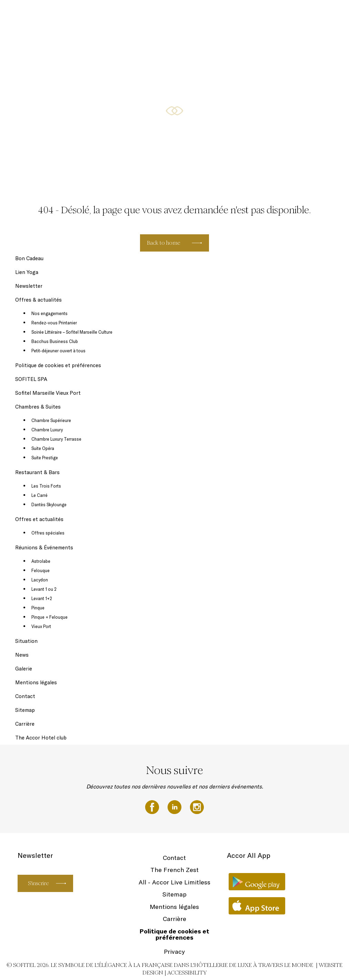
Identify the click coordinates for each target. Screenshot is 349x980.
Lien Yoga (27, 272)
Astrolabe (41, 561)
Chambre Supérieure (51, 420)
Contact (25, 696)
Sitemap (25, 710)
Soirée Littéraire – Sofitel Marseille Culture (72, 332)
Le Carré (39, 495)
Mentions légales (36, 682)
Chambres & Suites (246, 14)
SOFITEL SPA (135, 14)
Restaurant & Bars (289, 14)
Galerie (24, 669)
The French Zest (174, 870)
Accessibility (187, 973)
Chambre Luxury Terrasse (56, 439)
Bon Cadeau (104, 14)
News (22, 655)
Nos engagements (49, 313)
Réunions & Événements (44, 547)
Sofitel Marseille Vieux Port (48, 393)
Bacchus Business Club (55, 341)
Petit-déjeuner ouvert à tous (58, 351)
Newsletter (166, 14)
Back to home (164, 243)
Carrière (25, 724)
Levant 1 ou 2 (44, 589)
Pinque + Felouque (49, 617)
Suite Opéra (43, 448)
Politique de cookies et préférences (58, 365)
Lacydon (40, 580)
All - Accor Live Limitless (174, 882)
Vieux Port (41, 626)
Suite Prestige (45, 458)
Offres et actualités (39, 519)
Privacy (174, 952)
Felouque (41, 570)
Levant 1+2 (42, 598)
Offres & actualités (203, 14)
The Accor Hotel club (41, 738)
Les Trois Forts (46, 486)
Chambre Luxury (47, 430)
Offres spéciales (48, 533)
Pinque (38, 608)
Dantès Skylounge (49, 504)
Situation (26, 641)
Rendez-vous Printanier (54, 323)
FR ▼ (321, 14)
